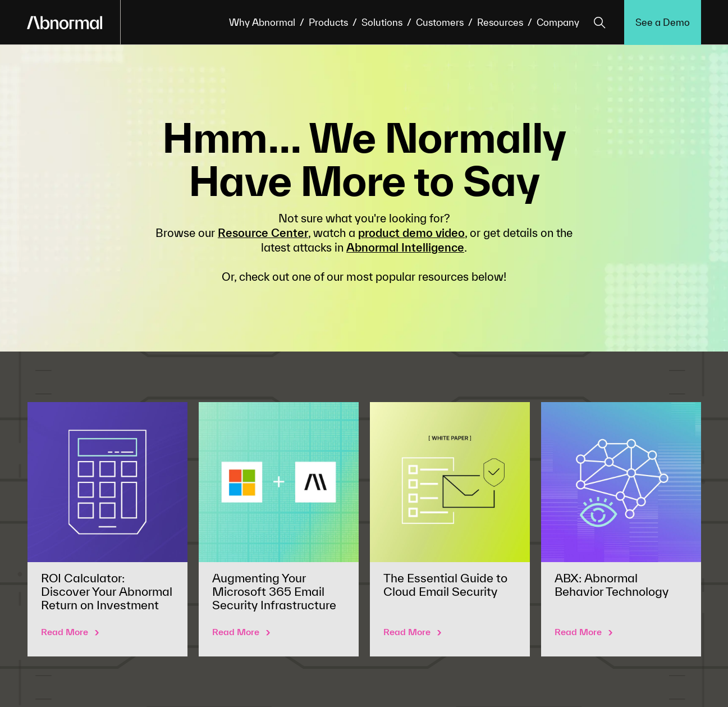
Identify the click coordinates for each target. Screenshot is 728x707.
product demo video (411, 233)
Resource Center (263, 233)
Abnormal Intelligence (405, 247)
